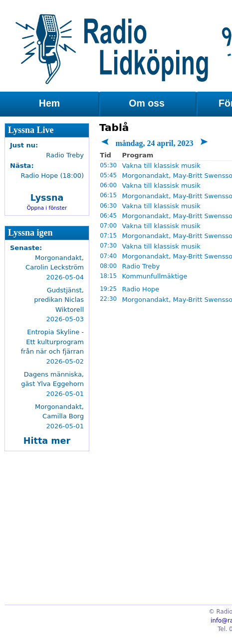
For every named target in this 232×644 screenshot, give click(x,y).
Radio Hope (140, 289)
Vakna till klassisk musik (161, 166)
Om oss (147, 103)
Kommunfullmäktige (154, 276)
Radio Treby (141, 266)
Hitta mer (47, 441)
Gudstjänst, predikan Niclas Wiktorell (59, 300)
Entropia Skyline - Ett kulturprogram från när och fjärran (52, 342)
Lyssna (47, 198)
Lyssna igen (30, 233)
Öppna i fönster (47, 208)
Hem (49, 103)
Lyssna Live (31, 130)
